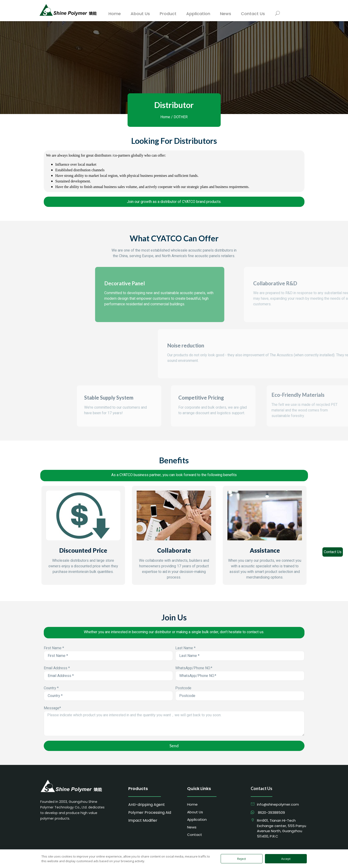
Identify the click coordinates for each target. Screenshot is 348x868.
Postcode (183, 688)
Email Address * (57, 668)
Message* (52, 708)
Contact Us (333, 552)
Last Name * (185, 648)
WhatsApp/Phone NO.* (194, 668)
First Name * (54, 648)
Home (165, 117)
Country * (51, 688)
